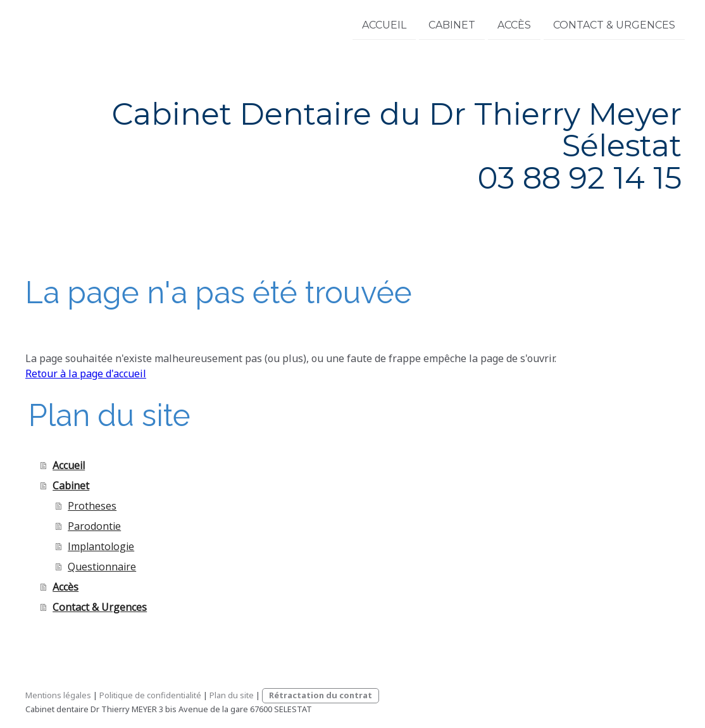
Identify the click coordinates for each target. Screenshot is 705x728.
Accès (514, 24)
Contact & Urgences (614, 24)
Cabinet (452, 24)
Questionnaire (102, 567)
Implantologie (101, 546)
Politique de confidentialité (150, 695)
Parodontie (94, 526)
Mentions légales (58, 695)
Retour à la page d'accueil (86, 373)
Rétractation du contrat (321, 695)
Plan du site (232, 695)
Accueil (384, 24)
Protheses (92, 506)
